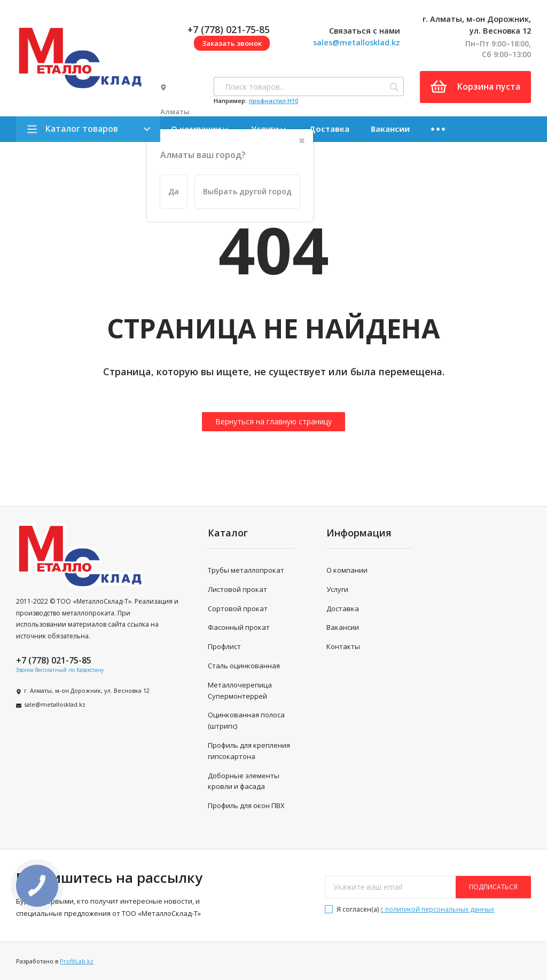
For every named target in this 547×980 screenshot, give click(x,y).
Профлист (224, 646)
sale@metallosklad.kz (55, 704)
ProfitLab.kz (77, 961)
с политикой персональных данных (437, 909)
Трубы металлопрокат (246, 570)
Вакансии (390, 129)
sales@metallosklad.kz (357, 42)
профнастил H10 (273, 101)
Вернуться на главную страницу (273, 421)
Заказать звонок (232, 43)
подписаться (493, 887)
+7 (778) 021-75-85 (229, 29)
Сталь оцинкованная (244, 666)
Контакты (343, 646)
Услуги (337, 589)
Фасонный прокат (239, 627)
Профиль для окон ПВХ (246, 805)
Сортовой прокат (238, 608)
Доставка (329, 129)
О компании (347, 570)
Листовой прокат (237, 589)
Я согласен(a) (409, 909)
